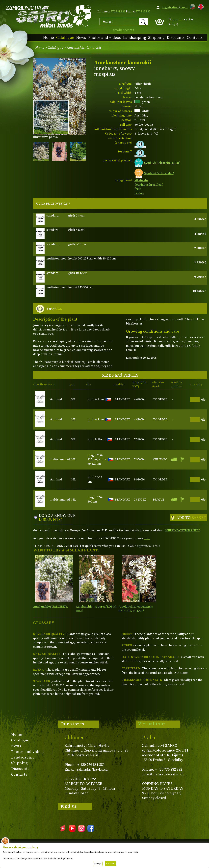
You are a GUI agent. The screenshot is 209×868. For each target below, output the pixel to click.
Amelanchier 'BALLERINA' (51, 607)
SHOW (54, 309)
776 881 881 (118, 12)
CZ (192, 6)
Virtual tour (152, 724)
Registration (170, 7)
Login (184, 7)
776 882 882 (143, 12)
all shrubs (141, 180)
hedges (139, 193)
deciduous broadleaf (149, 185)
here (147, 538)
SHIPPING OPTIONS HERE (183, 530)
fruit (138, 189)
